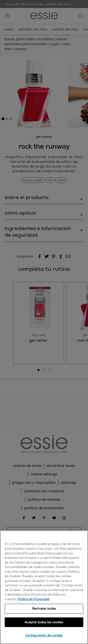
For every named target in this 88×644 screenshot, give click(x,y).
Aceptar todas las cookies (44, 622)
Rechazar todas (44, 609)
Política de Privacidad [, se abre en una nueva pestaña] (33, 599)
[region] (44, 587)
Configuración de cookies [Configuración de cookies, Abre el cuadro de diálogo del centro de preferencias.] (44, 635)
